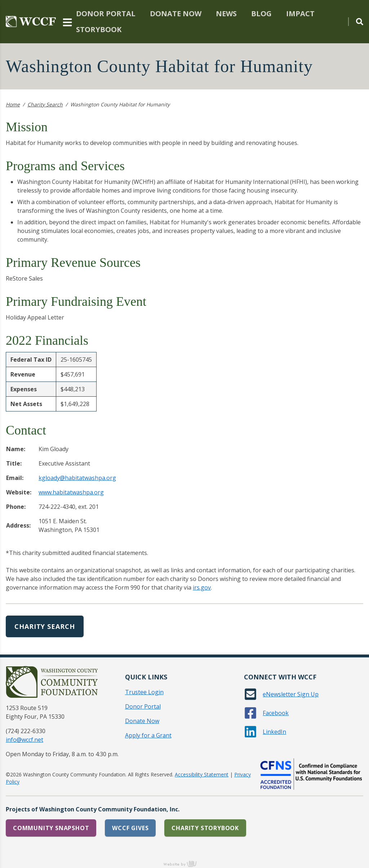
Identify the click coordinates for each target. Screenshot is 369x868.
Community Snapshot (51, 828)
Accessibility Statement (202, 774)
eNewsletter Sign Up (291, 694)
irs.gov (202, 587)
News (226, 14)
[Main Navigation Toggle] (67, 22)
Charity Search (45, 104)
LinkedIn (274, 732)
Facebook (276, 713)
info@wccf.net (25, 740)
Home (13, 104)
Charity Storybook (205, 828)
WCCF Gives (130, 828)
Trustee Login (144, 692)
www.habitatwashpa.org (71, 492)
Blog (261, 14)
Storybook (99, 29)
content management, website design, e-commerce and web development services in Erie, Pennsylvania (184, 864)
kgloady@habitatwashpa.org (77, 478)
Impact (300, 14)
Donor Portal (106, 14)
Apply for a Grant (148, 735)
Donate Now (176, 14)
